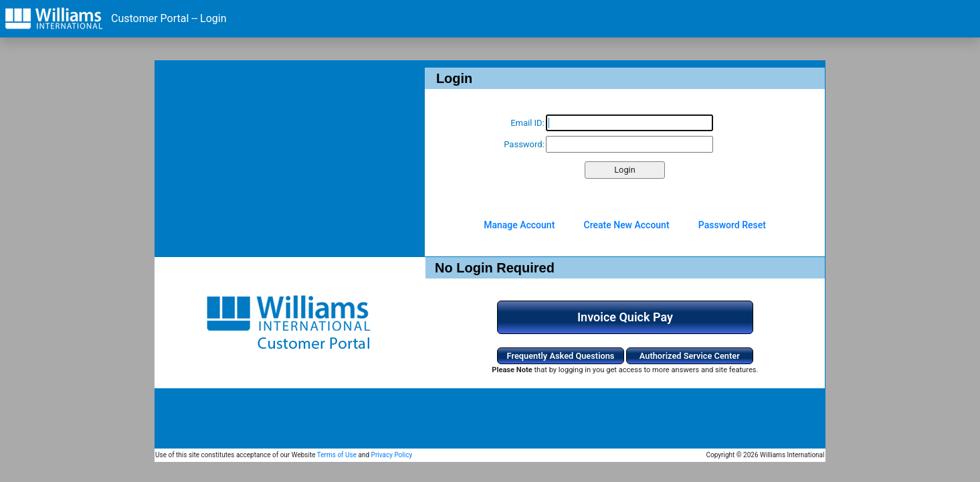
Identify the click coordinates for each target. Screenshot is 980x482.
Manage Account (519, 225)
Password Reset (732, 225)
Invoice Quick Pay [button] (625, 317)
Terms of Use (337, 455)
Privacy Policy (392, 455)
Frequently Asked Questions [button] (561, 356)
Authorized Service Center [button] (690, 356)
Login (625, 170)
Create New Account (627, 225)
